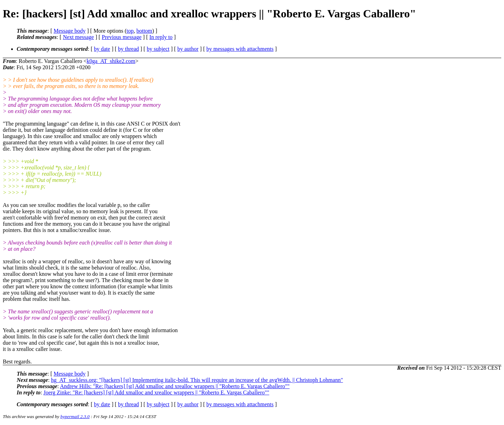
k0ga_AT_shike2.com (111, 61)
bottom (144, 31)
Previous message (122, 37)
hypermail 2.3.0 (75, 416)
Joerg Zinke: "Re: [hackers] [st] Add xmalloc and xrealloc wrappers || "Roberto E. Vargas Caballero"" (156, 392)
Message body (70, 31)
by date (102, 49)
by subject (158, 49)
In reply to (161, 37)
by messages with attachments (240, 49)
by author (188, 49)
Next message (78, 37)
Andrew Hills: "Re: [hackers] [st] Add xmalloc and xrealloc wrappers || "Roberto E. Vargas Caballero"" (175, 386)
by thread (129, 49)
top (130, 31)
